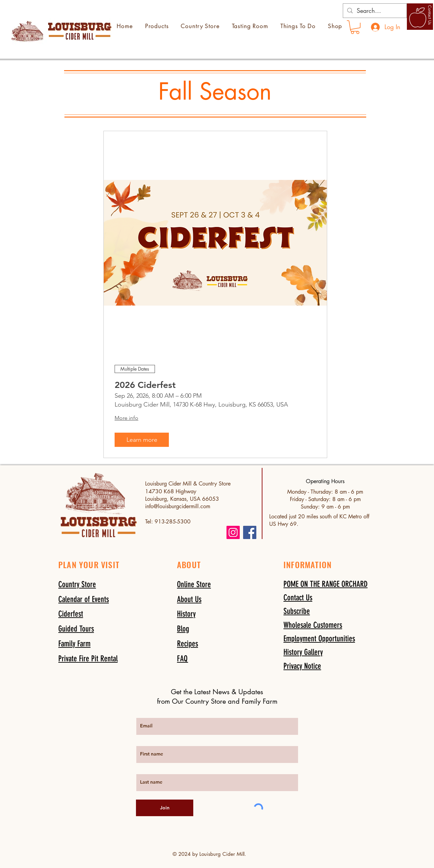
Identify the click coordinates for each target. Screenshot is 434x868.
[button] (297, 611)
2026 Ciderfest (145, 385)
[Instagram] (233, 532)
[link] (355, 27)
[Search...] (374, 11)
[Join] (165, 808)
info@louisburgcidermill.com (178, 506)
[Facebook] (250, 532)
